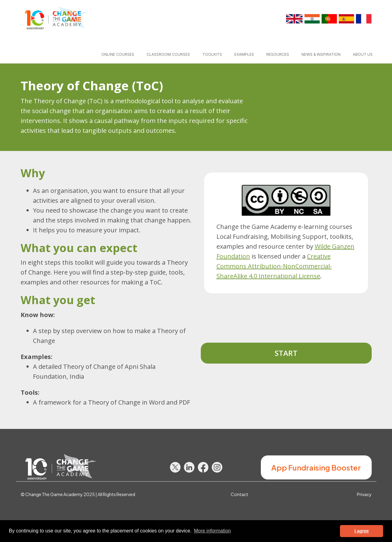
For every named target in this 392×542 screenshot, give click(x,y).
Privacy (364, 494)
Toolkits (212, 54)
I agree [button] (362, 531)
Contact (239, 494)
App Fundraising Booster (316, 467)
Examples (244, 54)
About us (363, 54)
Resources (278, 54)
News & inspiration (321, 54)
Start (286, 353)
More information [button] (212, 531)
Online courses (118, 54)
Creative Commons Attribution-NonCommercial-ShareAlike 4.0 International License (274, 266)
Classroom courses (168, 54)
